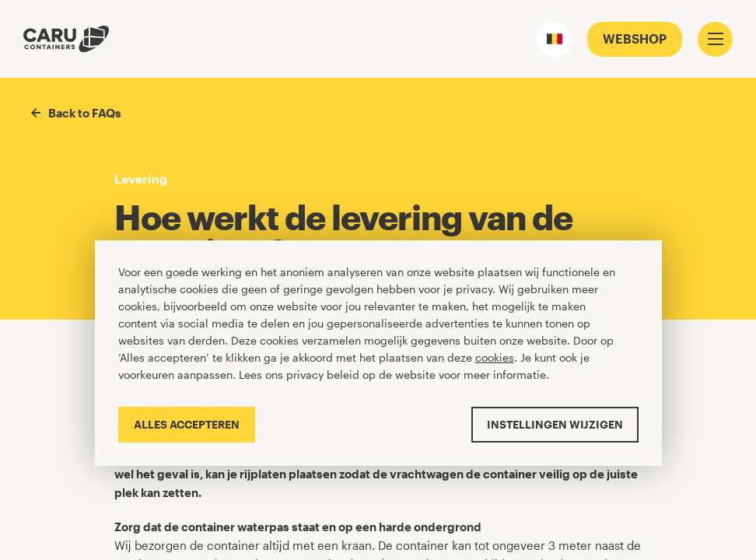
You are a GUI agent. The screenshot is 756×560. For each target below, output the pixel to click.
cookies (495, 357)
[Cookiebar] (378, 353)
